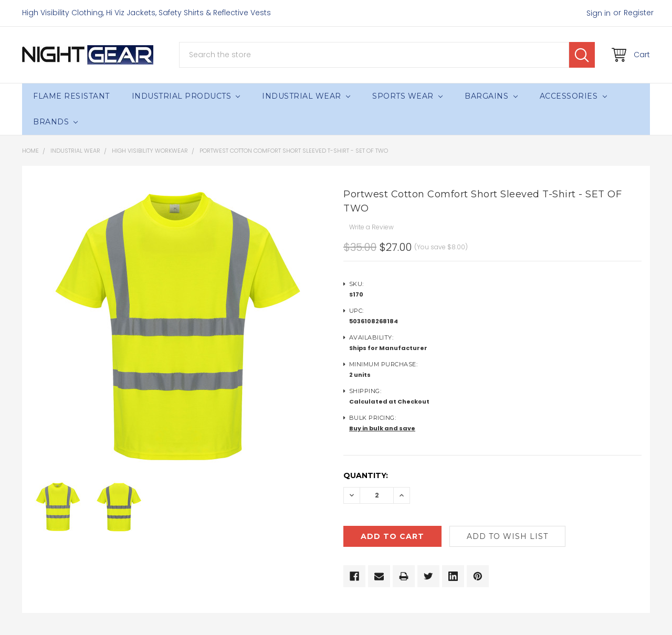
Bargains (491, 96)
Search (582, 55)
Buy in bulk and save (382, 428)
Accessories (573, 96)
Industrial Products (186, 96)
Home (30, 151)
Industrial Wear (306, 96)
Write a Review (371, 227)
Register (639, 13)
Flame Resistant (71, 96)
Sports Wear (407, 96)
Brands (55, 122)
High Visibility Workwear (150, 151)
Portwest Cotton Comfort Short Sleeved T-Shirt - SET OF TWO (294, 151)
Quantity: (366, 475)
